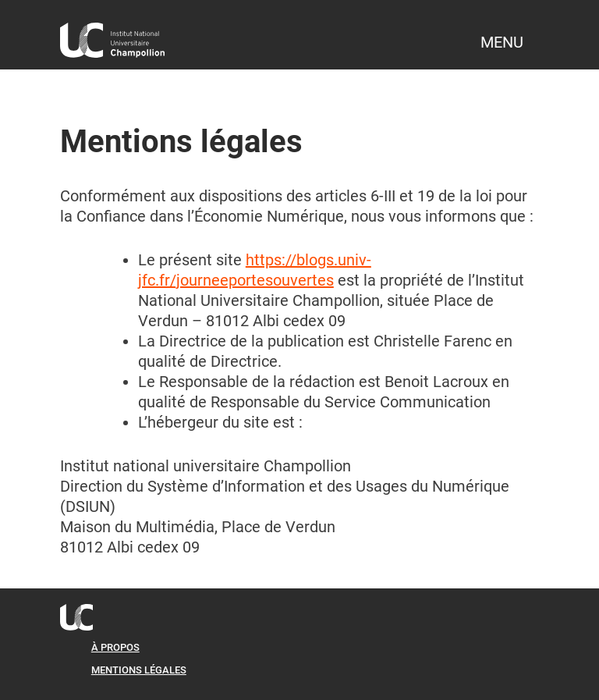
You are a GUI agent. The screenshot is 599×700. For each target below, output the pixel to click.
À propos (115, 647)
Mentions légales (139, 670)
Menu (502, 42)
